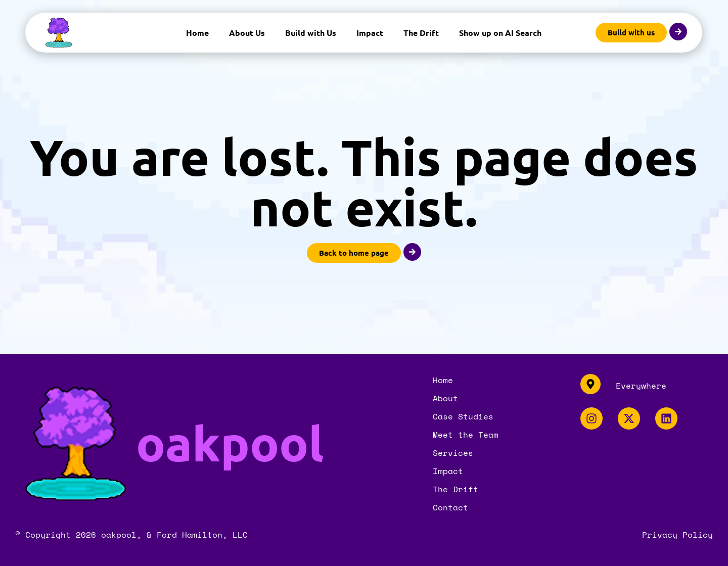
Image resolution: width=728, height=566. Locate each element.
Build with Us (311, 33)
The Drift (421, 33)
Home (197, 33)
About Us (247, 33)
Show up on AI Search (500, 33)
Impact (370, 33)
